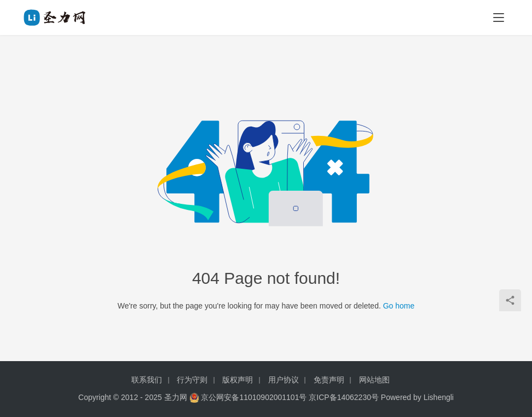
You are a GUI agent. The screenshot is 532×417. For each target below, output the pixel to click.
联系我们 (147, 380)
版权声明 (238, 380)
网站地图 (374, 380)
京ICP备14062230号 (344, 397)
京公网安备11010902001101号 (254, 397)
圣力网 (176, 397)
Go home (399, 306)
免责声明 (329, 380)
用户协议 (284, 380)
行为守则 (192, 380)
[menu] (499, 18)
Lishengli (439, 397)
